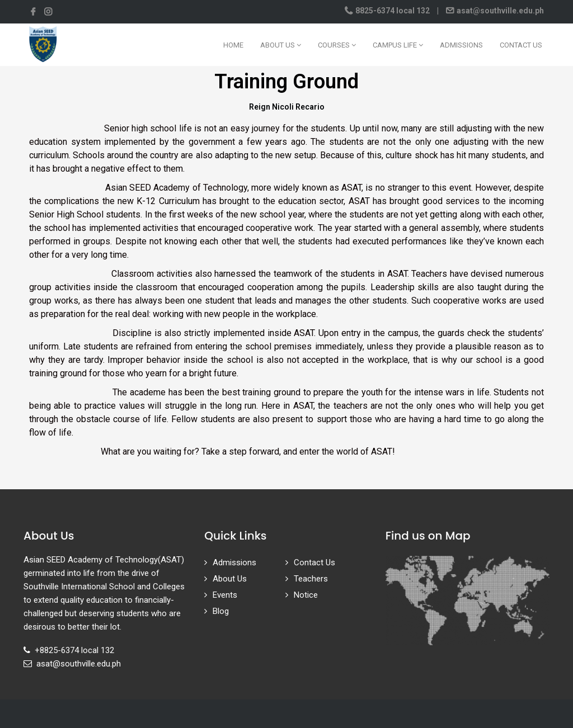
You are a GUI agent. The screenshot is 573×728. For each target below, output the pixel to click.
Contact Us (521, 45)
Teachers (311, 579)
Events (225, 595)
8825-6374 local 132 (393, 11)
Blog (221, 611)
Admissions (461, 45)
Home (233, 45)
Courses (337, 45)
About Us (281, 45)
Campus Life (398, 45)
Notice (306, 595)
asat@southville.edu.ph (499, 11)
